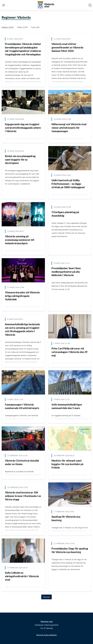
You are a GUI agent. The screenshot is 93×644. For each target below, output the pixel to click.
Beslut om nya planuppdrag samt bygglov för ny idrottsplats (20, 160)
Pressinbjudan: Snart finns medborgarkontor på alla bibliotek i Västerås (66, 272)
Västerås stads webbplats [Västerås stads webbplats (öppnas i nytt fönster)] (46, 635)
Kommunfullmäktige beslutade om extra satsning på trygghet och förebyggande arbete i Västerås (22, 329)
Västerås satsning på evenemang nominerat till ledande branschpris (20, 240)
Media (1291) (22, 27)
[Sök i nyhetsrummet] (90, 5)
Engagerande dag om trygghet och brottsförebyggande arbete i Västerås (23, 128)
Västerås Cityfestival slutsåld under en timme (22, 462)
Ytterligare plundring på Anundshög (65, 214)
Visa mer (46, 597)
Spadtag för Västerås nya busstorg (66, 518)
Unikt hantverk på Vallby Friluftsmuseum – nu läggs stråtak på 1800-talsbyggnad (68, 184)
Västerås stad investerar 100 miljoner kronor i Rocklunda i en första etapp (23, 496)
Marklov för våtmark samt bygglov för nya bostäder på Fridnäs (67, 464)
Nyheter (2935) (8, 27)
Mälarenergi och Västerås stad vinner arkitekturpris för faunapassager (69, 128)
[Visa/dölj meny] (4, 5)
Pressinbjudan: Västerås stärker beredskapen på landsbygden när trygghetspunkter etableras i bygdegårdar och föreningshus (23, 49)
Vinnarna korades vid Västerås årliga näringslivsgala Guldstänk (22, 296)
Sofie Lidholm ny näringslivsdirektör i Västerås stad (22, 576)
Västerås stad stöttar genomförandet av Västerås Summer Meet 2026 (67, 47)
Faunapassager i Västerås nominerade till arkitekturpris (22, 406)
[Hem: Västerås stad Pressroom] (46, 5)
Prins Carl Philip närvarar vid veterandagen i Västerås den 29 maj (69, 352)
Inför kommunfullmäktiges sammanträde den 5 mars (67, 406)
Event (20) (35, 27)
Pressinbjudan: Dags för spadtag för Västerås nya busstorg (70, 550)
